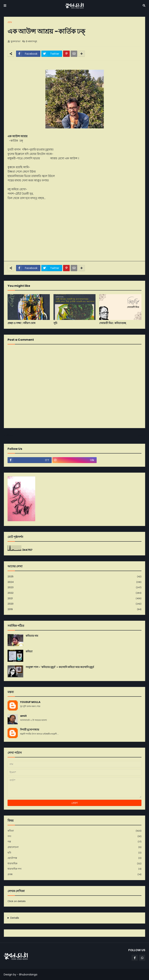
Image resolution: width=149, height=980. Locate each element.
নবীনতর (10, 436)
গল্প (74, 842)
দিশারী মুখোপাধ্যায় (30, 730)
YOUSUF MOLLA (30, 702)
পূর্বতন (140, 436)
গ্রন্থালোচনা (74, 847)
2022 (74, 593)
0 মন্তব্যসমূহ (31, 41)
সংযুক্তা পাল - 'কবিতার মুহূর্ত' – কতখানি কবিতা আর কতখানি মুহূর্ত (60, 667)
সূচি (55, 323)
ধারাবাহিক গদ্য (74, 869)
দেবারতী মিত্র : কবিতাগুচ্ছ (113, 323)
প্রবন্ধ (74, 874)
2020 (74, 604)
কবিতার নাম (32, 636)
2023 (74, 588)
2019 (74, 609)
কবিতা (29, 652)
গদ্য (74, 836)
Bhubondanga (28, 974)
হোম (10, 22)
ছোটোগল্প (74, 858)
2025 (74, 577)
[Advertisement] (74, 231)
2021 (74, 599)
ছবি (74, 853)
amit (23, 716)
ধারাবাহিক (74, 864)
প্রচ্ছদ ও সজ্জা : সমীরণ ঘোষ (21, 323)
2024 (74, 582)
